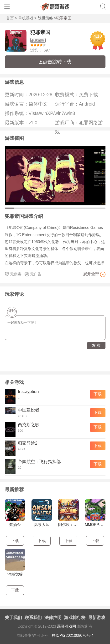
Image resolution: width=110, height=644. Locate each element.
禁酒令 (15, 525)
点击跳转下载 (55, 62)
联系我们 (33, 618)
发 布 (96, 345)
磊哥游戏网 (67, 626)
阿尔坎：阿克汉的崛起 (77, 525)
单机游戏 (26, 18)
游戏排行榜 (75, 618)
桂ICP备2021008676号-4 (73, 635)
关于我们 (13, 618)
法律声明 (53, 618)
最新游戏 (97, 618)
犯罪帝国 (40, 32)
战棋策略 (45, 18)
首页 (10, 18)
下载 (98, 394)
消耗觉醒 (15, 574)
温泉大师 (42, 525)
